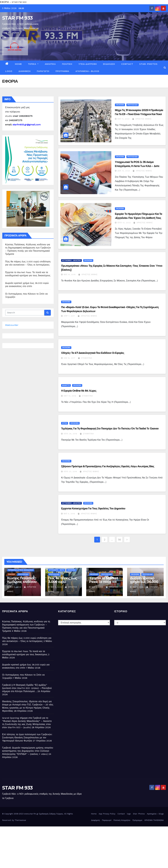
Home (18, 64)
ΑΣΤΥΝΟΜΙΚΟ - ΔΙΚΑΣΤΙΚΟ (71, 260)
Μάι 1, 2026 (138, 587)
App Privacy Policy (107, 814)
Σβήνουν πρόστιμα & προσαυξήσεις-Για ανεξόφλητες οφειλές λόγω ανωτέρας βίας (108, 466)
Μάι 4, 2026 (15, 587)
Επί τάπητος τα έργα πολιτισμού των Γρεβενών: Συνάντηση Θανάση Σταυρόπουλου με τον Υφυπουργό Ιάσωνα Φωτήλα (27, 738)
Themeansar (20, 820)
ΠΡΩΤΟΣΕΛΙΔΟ (132, 105)
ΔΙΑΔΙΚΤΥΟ (66, 385)
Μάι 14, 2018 (70, 275)
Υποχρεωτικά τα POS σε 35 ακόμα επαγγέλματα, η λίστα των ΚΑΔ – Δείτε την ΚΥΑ (137, 166)
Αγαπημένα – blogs (87, 71)
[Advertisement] (84, 847)
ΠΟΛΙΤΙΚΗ (67, 64)
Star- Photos (148, 64)
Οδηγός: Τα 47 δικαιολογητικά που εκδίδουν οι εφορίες (93, 353)
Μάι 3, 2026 (56, 587)
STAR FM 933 (17, 18)
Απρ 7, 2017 (69, 316)
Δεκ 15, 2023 (124, 171)
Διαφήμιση (25, 71)
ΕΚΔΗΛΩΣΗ (109, 64)
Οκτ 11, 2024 (124, 119)
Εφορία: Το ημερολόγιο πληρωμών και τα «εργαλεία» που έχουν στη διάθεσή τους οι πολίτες (139, 218)
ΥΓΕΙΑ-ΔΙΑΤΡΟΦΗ (88, 64)
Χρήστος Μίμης (142, 119)
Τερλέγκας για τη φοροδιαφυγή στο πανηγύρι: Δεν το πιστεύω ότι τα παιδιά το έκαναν (110, 429)
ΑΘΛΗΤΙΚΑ (50, 64)
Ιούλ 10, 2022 (124, 223)
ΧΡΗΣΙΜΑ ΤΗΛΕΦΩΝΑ (154, 820)
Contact (127, 64)
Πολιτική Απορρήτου (122, 820)
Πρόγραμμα (62, 71)
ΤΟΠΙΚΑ (33, 64)
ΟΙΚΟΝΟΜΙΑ (120, 105)
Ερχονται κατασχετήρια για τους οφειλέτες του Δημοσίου (93, 509)
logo (9, 71)
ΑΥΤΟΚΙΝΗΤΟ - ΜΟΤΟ (57, 570)
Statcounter (12, 325)
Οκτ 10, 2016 (70, 396)
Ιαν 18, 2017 (70, 358)
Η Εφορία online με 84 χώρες (79, 391)
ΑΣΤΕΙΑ (65, 423)
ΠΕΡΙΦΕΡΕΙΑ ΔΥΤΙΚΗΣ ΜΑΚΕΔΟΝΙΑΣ (21, 570)
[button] (165, 68)
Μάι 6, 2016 (69, 514)
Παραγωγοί (43, 71)
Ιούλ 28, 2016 (70, 434)
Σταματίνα (85, 358)
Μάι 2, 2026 (97, 587)
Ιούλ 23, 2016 (70, 472)
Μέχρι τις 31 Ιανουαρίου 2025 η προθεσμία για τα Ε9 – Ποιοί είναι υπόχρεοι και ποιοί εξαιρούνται (139, 114)
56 (120, 540)
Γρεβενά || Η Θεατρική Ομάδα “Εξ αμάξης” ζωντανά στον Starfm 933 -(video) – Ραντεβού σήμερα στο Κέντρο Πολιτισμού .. (27, 688)
